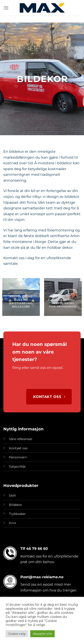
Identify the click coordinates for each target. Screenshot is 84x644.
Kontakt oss (18, 448)
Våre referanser (21, 439)
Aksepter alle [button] (42, 634)
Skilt (12, 496)
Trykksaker (17, 514)
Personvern (18, 457)
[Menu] (6, 8)
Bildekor (16, 505)
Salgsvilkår (17, 466)
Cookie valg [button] (17, 634)
